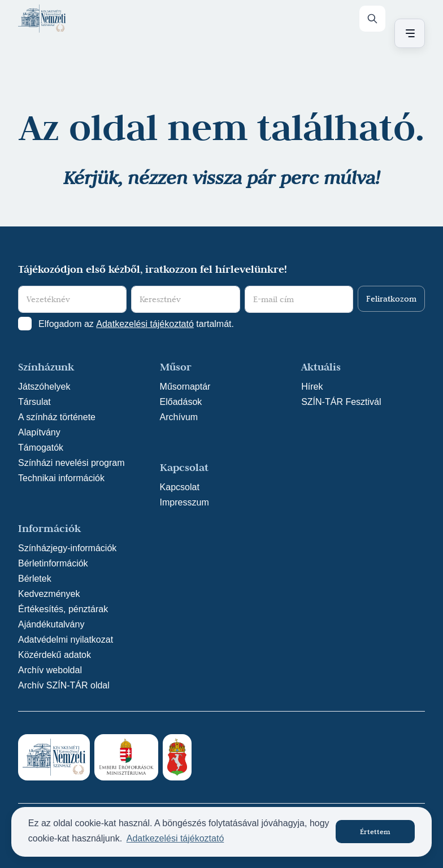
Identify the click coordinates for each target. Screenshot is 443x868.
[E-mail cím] (299, 299)
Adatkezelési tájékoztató (145, 324)
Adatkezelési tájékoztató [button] (175, 838)
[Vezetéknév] (72, 299)
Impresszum (184, 502)
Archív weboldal (50, 670)
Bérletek (35, 579)
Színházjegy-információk (67, 548)
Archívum (179, 417)
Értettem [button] (375, 831)
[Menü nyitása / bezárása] (408, 33)
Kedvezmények (49, 594)
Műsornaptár (185, 387)
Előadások (181, 402)
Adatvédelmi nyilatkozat (66, 640)
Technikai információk (61, 478)
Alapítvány (39, 432)
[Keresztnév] (185, 299)
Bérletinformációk (53, 563)
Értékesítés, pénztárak (63, 609)
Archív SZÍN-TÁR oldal (64, 685)
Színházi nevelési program (71, 463)
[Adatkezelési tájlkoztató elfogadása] (25, 324)
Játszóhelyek (44, 387)
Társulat (34, 402)
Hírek (312, 387)
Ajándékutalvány (51, 624)
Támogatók (41, 448)
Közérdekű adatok (55, 655)
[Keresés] (372, 19)
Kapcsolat (180, 487)
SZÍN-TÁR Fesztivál (341, 402)
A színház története (57, 417)
